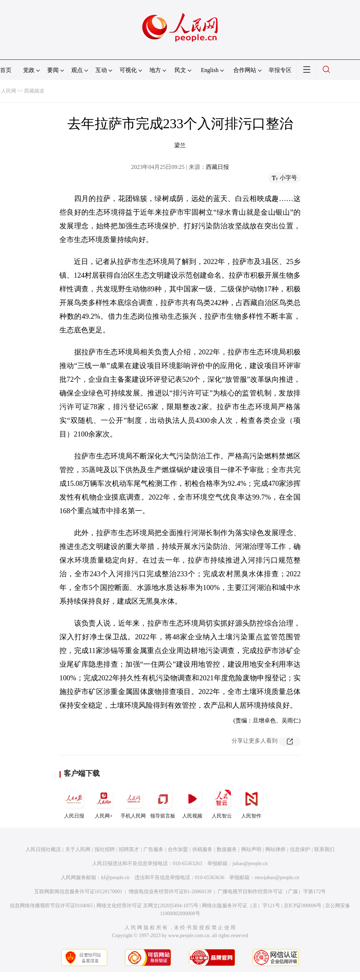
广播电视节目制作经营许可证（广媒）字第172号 (272, 892)
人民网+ (104, 802)
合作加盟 (178, 849)
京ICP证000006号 (303, 906)
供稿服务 (202, 849)
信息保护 (300, 849)
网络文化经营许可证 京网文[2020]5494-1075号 (148, 906)
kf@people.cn (115, 878)
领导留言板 (163, 802)
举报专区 (280, 70)
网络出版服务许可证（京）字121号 (241, 906)
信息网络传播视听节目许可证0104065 (51, 906)
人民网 (9, 91)
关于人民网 (78, 849)
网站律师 (275, 849)
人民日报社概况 (43, 849)
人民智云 (222, 802)
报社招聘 (105, 849)
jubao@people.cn (250, 863)
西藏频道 (34, 91)
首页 (6, 70)
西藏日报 (217, 167)
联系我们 (324, 849)
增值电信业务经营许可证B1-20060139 (170, 892)
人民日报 (74, 802)
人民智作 (251, 802)
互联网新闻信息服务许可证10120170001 (78, 892)
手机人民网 (133, 802)
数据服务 (227, 849)
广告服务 (153, 849)
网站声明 (251, 849)
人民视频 (192, 802)
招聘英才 (129, 849)
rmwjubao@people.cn (277, 878)
